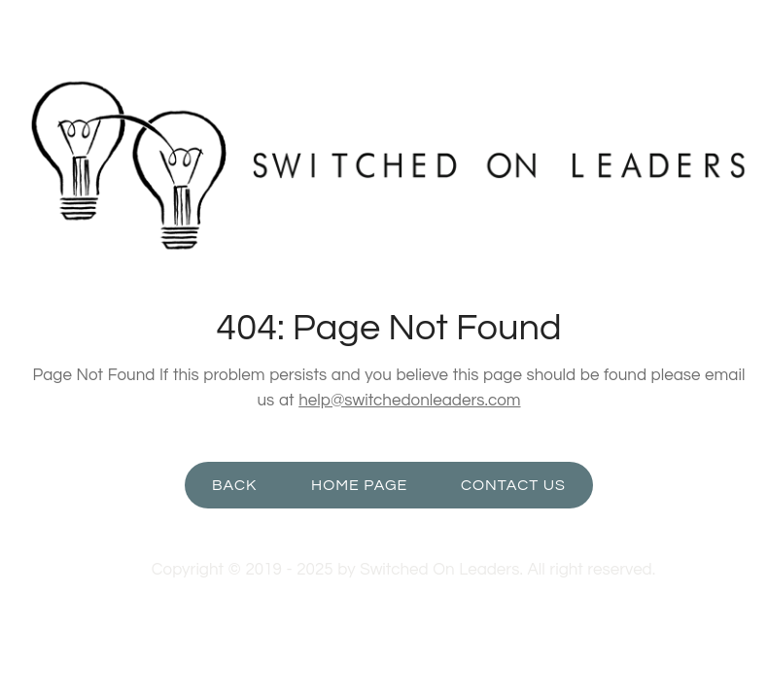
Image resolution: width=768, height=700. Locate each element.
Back (234, 485)
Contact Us (513, 485)
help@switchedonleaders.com (409, 401)
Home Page (359, 485)
